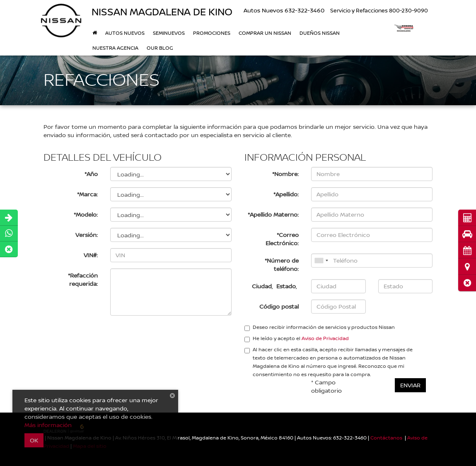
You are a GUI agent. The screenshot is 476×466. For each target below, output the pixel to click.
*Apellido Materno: (273, 214)
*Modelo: (86, 214)
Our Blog (160, 48)
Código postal (279, 306)
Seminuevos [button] (169, 33)
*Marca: (87, 194)
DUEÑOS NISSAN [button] (320, 33)
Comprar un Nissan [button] (265, 33)
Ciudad (262, 286)
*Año (91, 174)
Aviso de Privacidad (325, 338)
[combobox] (321, 261)
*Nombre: (285, 174)
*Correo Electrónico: (282, 239)
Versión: (87, 235)
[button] (467, 283)
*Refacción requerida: (83, 279)
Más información (48, 425)
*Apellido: (286, 194)
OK (34, 440)
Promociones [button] (212, 33)
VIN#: (91, 255)
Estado (286, 286)
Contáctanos (386, 438)
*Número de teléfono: (282, 264)
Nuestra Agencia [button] (115, 48)
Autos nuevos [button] (125, 33)
